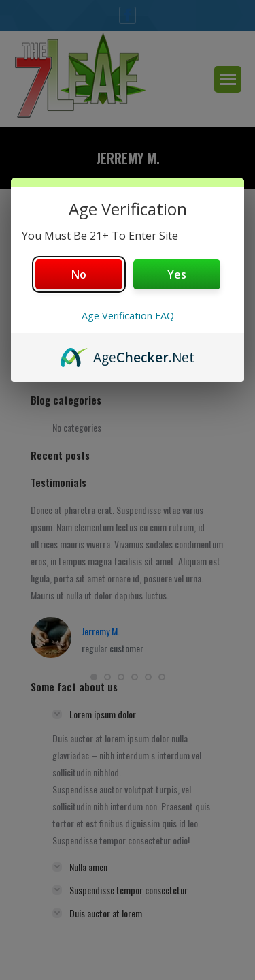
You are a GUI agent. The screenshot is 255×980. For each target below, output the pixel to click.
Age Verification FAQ (128, 316)
